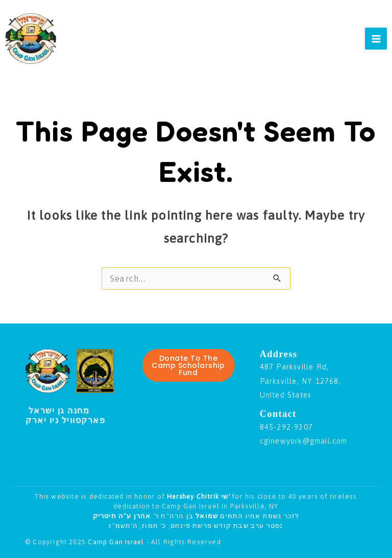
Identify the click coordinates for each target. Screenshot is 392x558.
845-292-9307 (286, 427)
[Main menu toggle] (376, 39)
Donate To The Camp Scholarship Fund (188, 365)
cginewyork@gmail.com (304, 441)
